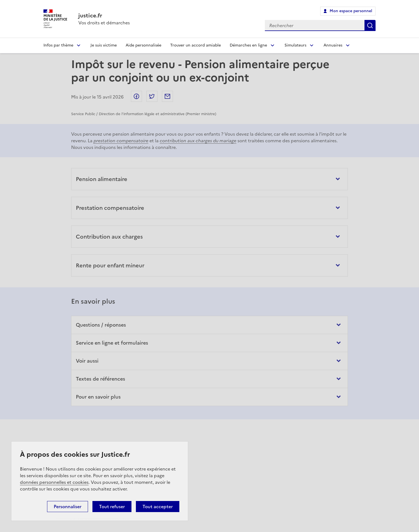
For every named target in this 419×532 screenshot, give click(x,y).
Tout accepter (158, 507)
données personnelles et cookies (54, 482)
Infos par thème (58, 45)
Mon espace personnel (351, 11)
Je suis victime (104, 45)
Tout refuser (112, 507)
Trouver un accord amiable (196, 45)
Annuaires (333, 45)
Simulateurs (295, 45)
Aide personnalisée (143, 45)
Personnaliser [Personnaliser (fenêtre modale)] (68, 507)
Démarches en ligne (248, 45)
